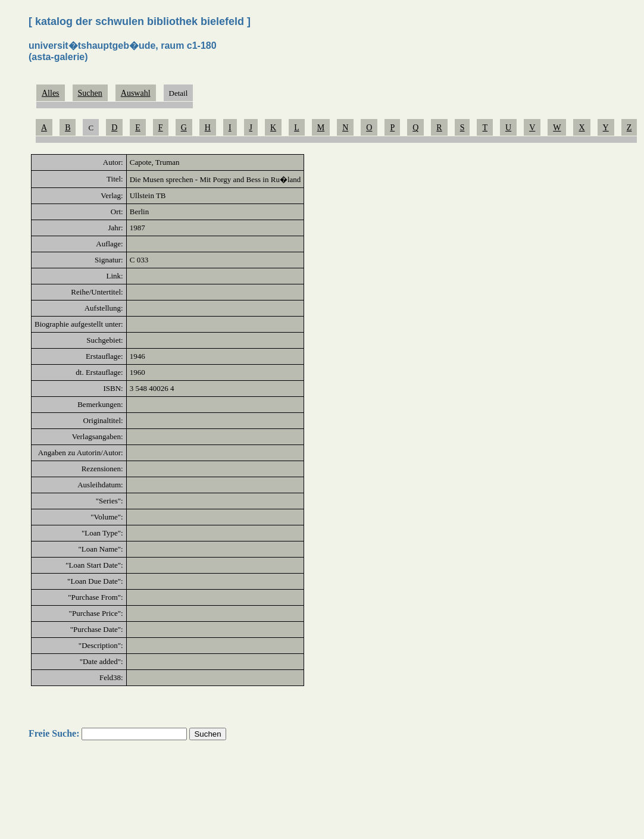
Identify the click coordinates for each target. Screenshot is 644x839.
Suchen (90, 93)
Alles (51, 93)
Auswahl (136, 93)
